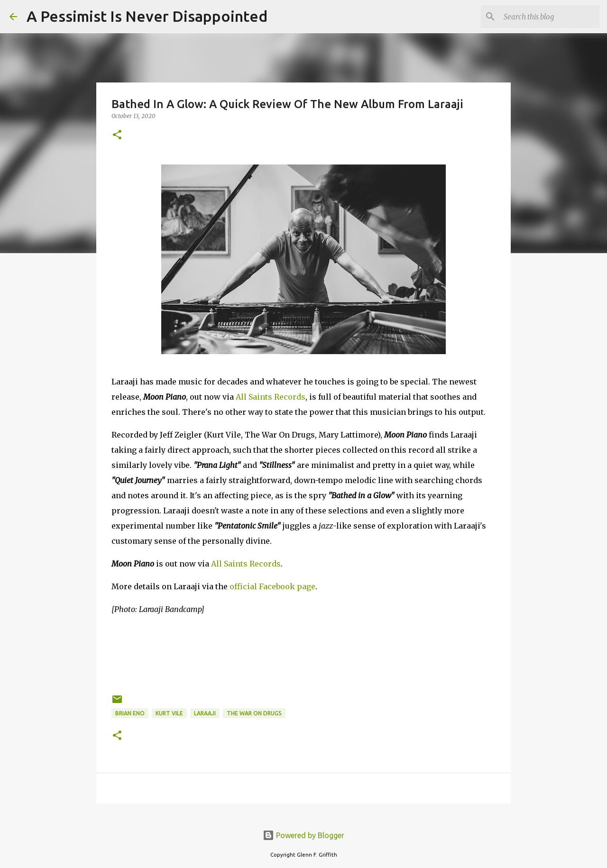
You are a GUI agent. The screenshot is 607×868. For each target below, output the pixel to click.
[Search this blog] (550, 17)
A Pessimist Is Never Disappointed (147, 16)
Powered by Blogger (303, 835)
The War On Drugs (254, 713)
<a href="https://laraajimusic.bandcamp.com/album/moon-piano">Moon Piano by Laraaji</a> (303, 653)
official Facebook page (272, 586)
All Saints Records (271, 397)
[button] (117, 135)
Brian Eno (130, 713)
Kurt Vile (169, 713)
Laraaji (205, 713)
